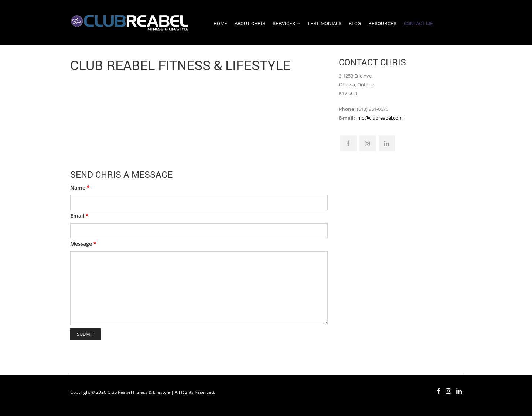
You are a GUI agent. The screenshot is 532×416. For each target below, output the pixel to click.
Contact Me (418, 23)
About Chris (250, 23)
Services (284, 23)
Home (220, 23)
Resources (382, 23)
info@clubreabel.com (379, 118)
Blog (355, 23)
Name (80, 187)
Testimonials (324, 23)
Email (79, 216)
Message (83, 244)
